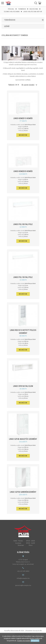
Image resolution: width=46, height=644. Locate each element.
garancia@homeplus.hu (25, 585)
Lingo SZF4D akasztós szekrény (24, 439)
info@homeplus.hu (25, 578)
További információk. (24, 641)
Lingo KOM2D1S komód (24, 118)
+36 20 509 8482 (25, 571)
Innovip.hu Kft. (37, 631)
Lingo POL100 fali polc (24, 224)
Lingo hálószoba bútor (33, 12)
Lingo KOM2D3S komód (24, 171)
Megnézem (24, 135)
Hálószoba (34, 9)
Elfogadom (35, 641)
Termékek (22, 9)
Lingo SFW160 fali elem (24, 386)
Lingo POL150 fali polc (24, 277)
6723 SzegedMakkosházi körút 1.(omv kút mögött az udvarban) (25, 562)
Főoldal (11, 9)
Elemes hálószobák (12, 12)
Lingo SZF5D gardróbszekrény (24, 492)
